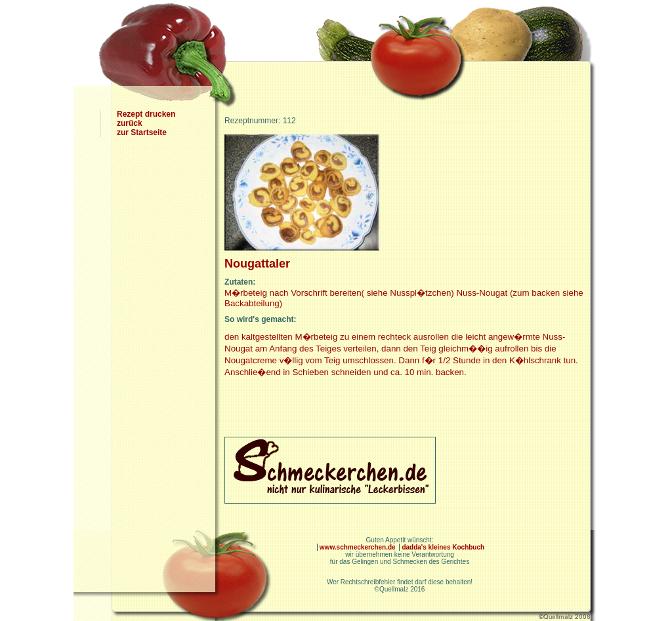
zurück (130, 123)
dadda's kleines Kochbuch (443, 547)
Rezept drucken (146, 114)
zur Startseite (142, 132)
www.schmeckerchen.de (359, 547)
